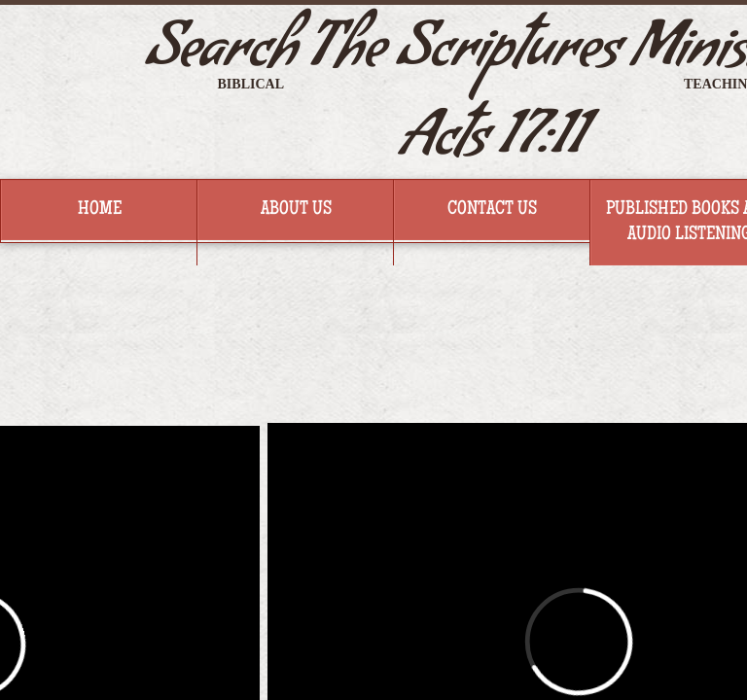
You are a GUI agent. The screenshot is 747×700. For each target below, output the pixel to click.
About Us (296, 210)
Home (100, 210)
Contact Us (492, 210)
